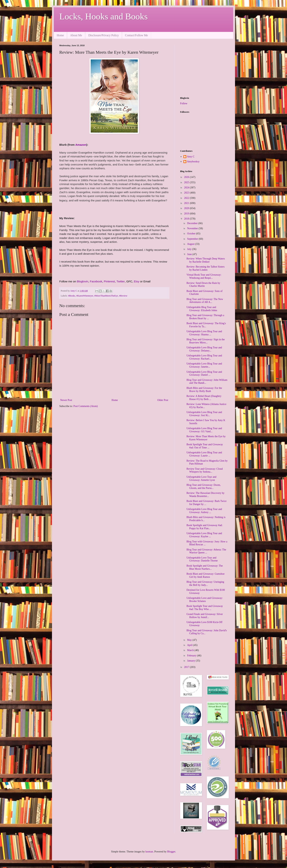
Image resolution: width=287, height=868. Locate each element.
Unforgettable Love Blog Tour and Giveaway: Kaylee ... (204, 535)
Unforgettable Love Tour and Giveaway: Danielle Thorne (202, 559)
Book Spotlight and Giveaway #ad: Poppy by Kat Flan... (205, 527)
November (193, 228)
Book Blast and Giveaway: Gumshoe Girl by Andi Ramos (206, 575)
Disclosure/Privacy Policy (104, 35)
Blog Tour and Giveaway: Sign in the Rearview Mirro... (206, 341)
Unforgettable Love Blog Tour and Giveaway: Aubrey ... (204, 511)
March (191, 650)
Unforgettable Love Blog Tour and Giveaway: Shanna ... (204, 333)
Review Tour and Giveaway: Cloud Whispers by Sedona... (205, 470)
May (190, 640)
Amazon (81, 145)
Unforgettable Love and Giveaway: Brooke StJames (205, 600)
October (192, 234)
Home (60, 35)
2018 (187, 219)
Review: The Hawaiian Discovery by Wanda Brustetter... (205, 495)
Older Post (163, 400)
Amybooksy (193, 162)
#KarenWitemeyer (85, 296)
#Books (72, 296)
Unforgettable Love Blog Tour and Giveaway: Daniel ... (204, 373)
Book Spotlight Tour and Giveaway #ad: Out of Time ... (205, 446)
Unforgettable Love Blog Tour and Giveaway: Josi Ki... (204, 414)
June (190, 254)
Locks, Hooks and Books (104, 16)
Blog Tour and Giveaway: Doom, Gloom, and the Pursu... (204, 486)
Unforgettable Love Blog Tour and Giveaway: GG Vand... (204, 430)
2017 (187, 667)
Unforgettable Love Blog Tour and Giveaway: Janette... (204, 365)
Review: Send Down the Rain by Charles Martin (203, 285)
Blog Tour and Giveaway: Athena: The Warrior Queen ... (206, 551)
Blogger (171, 852)
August (191, 244)
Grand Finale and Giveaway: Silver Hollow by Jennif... (205, 616)
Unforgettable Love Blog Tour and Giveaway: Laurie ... (204, 454)
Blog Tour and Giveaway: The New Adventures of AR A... (205, 301)
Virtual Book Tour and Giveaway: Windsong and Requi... (204, 276)
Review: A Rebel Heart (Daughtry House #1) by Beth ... (204, 398)
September (193, 239)
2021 (187, 203)
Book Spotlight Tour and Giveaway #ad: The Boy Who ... (205, 608)
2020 (187, 208)
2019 (187, 214)
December (193, 223)
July (190, 249)
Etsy (137, 281)
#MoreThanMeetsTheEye (106, 296)
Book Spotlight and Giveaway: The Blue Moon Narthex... (205, 567)
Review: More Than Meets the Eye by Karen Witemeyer (206, 438)
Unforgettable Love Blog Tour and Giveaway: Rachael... (204, 357)
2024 (187, 188)
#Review (123, 296)
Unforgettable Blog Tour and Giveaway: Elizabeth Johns (202, 309)
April (190, 645)
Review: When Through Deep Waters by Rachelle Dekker (206, 260)
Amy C (191, 157)
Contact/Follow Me (136, 35)
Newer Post (66, 400)
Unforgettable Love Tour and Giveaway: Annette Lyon (201, 478)
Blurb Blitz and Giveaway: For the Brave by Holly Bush (204, 390)
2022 (187, 198)
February (192, 656)
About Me (76, 35)
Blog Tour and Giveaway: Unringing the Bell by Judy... (205, 583)
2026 (187, 177)
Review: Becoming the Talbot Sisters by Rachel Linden (206, 268)
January (191, 661)
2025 (187, 182)
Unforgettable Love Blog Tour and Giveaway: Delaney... (204, 349)
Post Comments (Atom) (86, 406)
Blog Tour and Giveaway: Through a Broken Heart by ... (205, 317)
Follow (184, 103)
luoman (149, 852)
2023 (187, 193)
